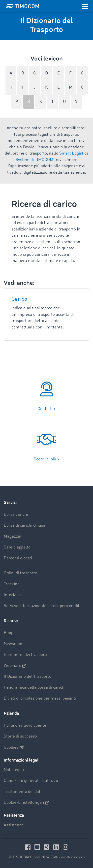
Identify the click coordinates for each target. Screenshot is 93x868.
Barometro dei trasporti (25, 655)
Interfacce (13, 595)
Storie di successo (20, 736)
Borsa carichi (16, 515)
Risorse (11, 621)
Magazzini (13, 536)
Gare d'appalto (17, 547)
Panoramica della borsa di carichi (35, 688)
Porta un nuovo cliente (25, 725)
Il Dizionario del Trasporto (28, 677)
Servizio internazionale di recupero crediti (42, 606)
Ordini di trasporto (20, 573)
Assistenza (14, 825)
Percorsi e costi (18, 558)
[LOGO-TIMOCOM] (23, 6)
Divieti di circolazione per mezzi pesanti (40, 698)
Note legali (14, 770)
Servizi (10, 502)
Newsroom (14, 644)
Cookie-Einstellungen (27, 803)
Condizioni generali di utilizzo (31, 781)
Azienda (11, 713)
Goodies (14, 747)
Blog (8, 633)
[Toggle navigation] (85, 6)
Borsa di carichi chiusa (25, 526)
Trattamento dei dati (23, 792)
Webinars (15, 666)
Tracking (12, 584)
